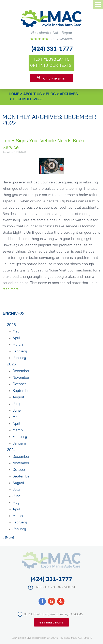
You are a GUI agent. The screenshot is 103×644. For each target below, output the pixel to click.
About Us (33, 94)
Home (14, 94)
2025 (11, 364)
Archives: (13, 314)
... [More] (8, 538)
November (21, 378)
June (17, 411)
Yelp (61, 601)
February (20, 351)
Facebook (42, 601)
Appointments (54, 79)
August (18, 397)
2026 (11, 325)
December (21, 371)
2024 (11, 450)
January (19, 358)
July (16, 404)
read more (11, 289)
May (16, 331)
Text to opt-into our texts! (52, 63)
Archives (69, 94)
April (16, 338)
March (18, 345)
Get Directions (51, 623)
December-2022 (28, 99)
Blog (51, 94)
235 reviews (61, 39)
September (22, 391)
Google (51, 601)
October (19, 384)
